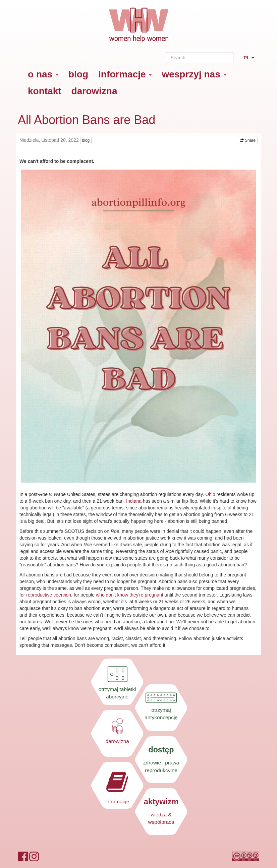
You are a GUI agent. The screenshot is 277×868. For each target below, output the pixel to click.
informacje (125, 74)
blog (78, 74)
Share (248, 140)
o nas (43, 74)
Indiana (134, 501)
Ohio (210, 494)
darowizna (94, 91)
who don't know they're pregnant (130, 595)
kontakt (45, 91)
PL (251, 60)
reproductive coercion (49, 595)
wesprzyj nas (194, 74)
